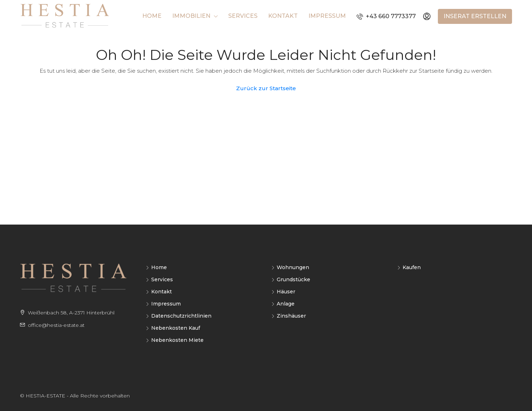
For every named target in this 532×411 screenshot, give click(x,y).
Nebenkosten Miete (177, 340)
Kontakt (283, 16)
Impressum (327, 16)
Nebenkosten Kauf (176, 328)
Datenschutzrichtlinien (181, 316)
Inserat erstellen (475, 16)
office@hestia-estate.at (56, 325)
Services (243, 16)
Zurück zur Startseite (266, 88)
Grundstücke (293, 279)
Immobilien (191, 16)
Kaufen (412, 267)
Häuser (286, 292)
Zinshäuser (291, 316)
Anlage (286, 304)
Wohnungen (293, 267)
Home (152, 16)
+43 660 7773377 (386, 16)
